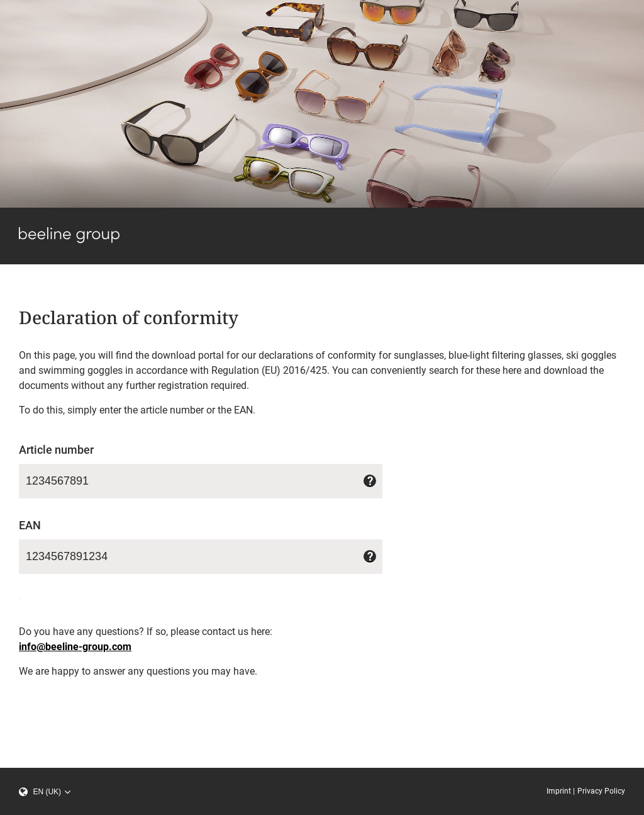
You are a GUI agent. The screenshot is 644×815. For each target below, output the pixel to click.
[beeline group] (69, 240)
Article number (56, 450)
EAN (30, 525)
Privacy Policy (601, 791)
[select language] (50, 792)
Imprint (559, 791)
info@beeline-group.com (75, 647)
